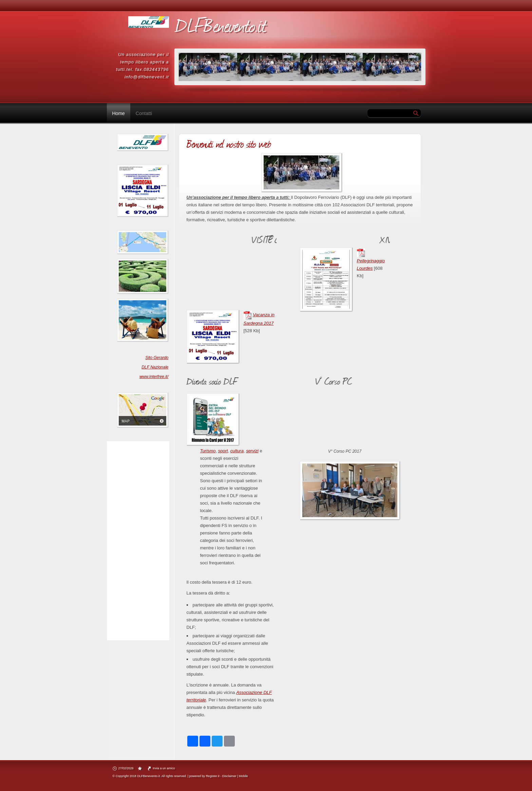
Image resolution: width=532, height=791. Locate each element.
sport (223, 451)
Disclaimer (229, 776)
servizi (252, 451)
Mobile (243, 776)
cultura (237, 451)
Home (119, 113)
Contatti (144, 113)
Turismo (208, 451)
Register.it (213, 776)
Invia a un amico (164, 768)
